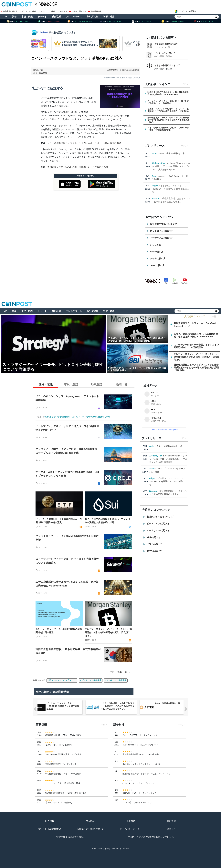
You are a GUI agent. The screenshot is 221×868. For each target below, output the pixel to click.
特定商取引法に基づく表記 (70, 837)
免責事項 (131, 821)
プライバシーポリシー (131, 829)
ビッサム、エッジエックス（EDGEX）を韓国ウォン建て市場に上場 (170, 189)
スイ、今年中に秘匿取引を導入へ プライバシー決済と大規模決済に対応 (107, 521)
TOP (5, 17)
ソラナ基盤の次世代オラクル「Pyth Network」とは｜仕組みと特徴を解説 (84, 143)
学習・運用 (109, 17)
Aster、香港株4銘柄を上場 (172, 153)
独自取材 (56, 17)
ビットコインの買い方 (165, 53)
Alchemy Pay (158, 163)
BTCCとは (155, 245)
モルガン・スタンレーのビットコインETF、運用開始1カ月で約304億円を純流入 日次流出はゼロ (108, 632)
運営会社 (171, 829)
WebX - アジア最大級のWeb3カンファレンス (151, 837)
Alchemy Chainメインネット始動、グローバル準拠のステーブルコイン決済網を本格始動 (171, 166)
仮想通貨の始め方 (9, 11)
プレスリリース (74, 17)
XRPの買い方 (157, 252)
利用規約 (171, 821)
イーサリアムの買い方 (161, 238)
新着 (14, 17)
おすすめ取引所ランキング (167, 65)
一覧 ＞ (215, 316)
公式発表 (43, 73)
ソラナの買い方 (158, 259)
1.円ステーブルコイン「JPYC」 (62, 680)
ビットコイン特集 (28, 11)
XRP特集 (62, 11)
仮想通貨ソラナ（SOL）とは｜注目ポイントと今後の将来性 (78, 167)
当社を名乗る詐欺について (90, 829)
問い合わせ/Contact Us (50, 829)
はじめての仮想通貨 (185, 11)
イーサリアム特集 (47, 11)
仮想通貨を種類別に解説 (166, 44)
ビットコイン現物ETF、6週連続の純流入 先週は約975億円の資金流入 (59, 521)
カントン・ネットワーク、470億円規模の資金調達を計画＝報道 (59, 631)
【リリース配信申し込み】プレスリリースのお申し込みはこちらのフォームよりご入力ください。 (117, 706)
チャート (42, 17)
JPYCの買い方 (157, 265)
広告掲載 (50, 821)
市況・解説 (27, 17)
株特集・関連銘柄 (78, 11)
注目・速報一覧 (119, 672)
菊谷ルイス (38, 70)
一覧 (183, 84)
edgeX (155, 186)
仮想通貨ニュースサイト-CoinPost (116, 849)
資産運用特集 (95, 11)
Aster (155, 153)
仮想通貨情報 (112, 70)
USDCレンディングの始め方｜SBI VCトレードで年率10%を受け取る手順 (77, 417)
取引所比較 (92, 17)
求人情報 (90, 821)
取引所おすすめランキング (163, 224)
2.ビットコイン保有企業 (91, 680)
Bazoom (156, 198)
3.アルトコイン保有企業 (116, 680)
